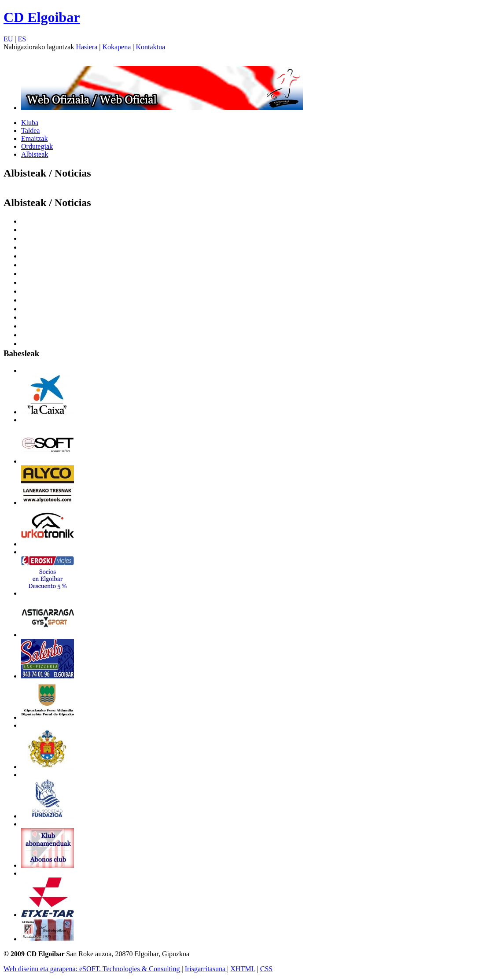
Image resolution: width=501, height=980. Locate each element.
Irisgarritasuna (206, 969)
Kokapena (116, 47)
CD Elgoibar (42, 17)
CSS (266, 969)
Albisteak (35, 154)
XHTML (243, 969)
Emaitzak (34, 138)
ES (22, 39)
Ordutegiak (37, 146)
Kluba (30, 123)
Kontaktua (151, 47)
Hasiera (87, 47)
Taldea (30, 131)
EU (8, 39)
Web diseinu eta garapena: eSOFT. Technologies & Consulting (92, 969)
